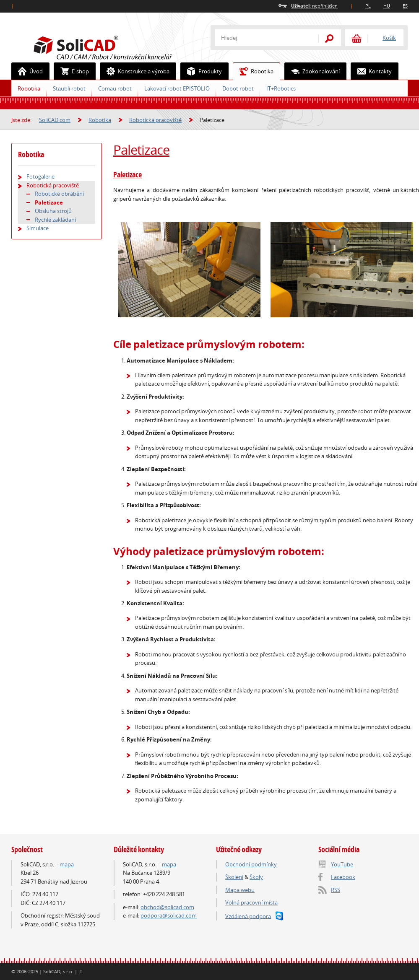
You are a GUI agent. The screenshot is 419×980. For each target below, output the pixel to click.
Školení (234, 877)
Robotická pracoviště (155, 120)
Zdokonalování (312, 71)
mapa (67, 864)
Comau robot (115, 88)
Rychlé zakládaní (55, 220)
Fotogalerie (40, 176)
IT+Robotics (281, 88)
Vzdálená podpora (248, 916)
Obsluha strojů (53, 211)
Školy (256, 877)
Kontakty (371, 71)
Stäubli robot (69, 88)
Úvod (27, 71)
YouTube (342, 864)
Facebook (343, 877)
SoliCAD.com (116, 47)
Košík (389, 38)
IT (80, 971)
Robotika (253, 71)
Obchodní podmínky (251, 864)
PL (368, 6)
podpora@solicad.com (169, 915)
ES (405, 6)
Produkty (201, 71)
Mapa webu (240, 890)
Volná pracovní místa (251, 902)
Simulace (38, 228)
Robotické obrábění (59, 194)
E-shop (72, 71)
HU (387, 6)
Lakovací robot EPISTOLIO (177, 88)
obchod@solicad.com (167, 907)
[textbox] (261, 38)
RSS (336, 890)
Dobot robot (238, 88)
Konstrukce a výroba (135, 71)
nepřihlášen (314, 6)
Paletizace (141, 150)
